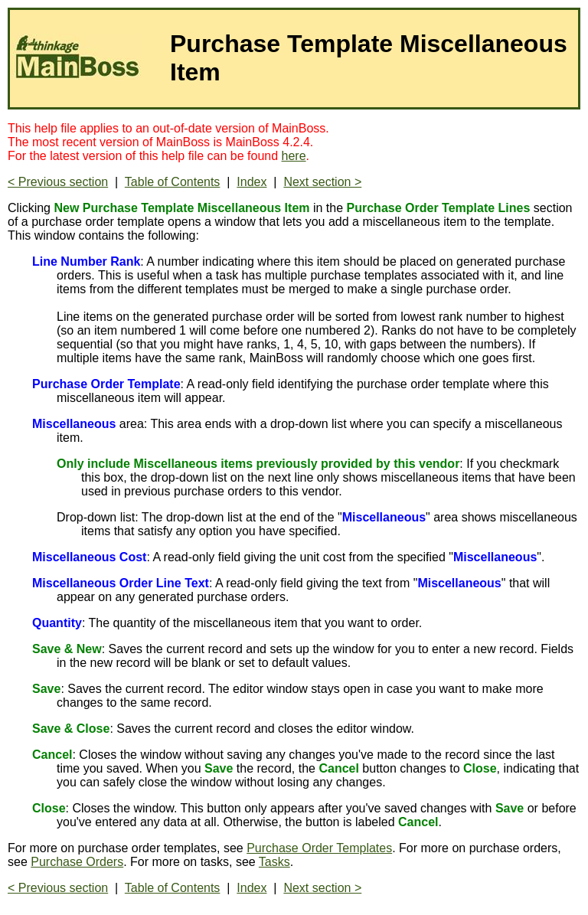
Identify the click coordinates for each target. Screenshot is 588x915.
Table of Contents (173, 182)
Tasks (274, 862)
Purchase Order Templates (319, 848)
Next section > (322, 182)
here (294, 156)
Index (252, 182)
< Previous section (58, 182)
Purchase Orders (77, 862)
